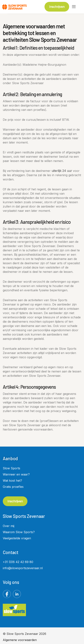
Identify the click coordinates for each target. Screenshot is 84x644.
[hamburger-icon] (74, 7)
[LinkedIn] (17, 594)
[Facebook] (7, 594)
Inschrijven (15, 501)
